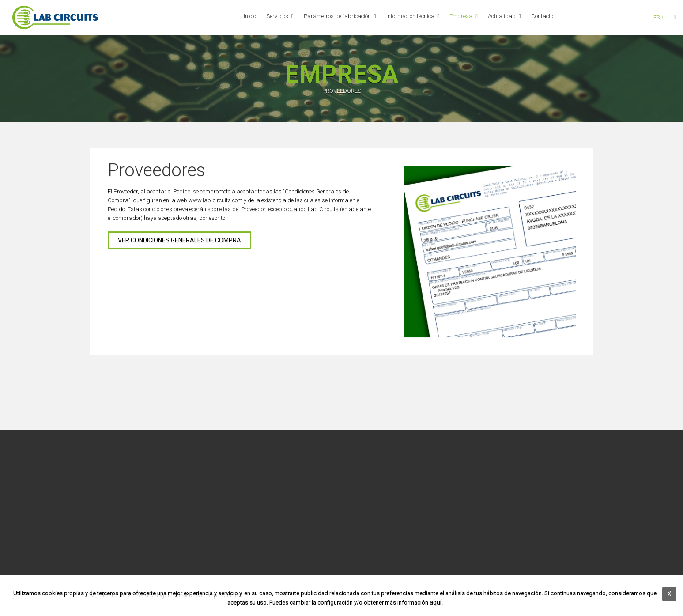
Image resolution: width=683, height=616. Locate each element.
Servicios (277, 16)
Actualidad (502, 16)
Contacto (542, 16)
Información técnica (410, 16)
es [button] (658, 18)
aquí (436, 602)
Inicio (250, 16)
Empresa (461, 16)
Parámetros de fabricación (337, 16)
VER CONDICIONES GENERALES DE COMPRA (179, 241)
